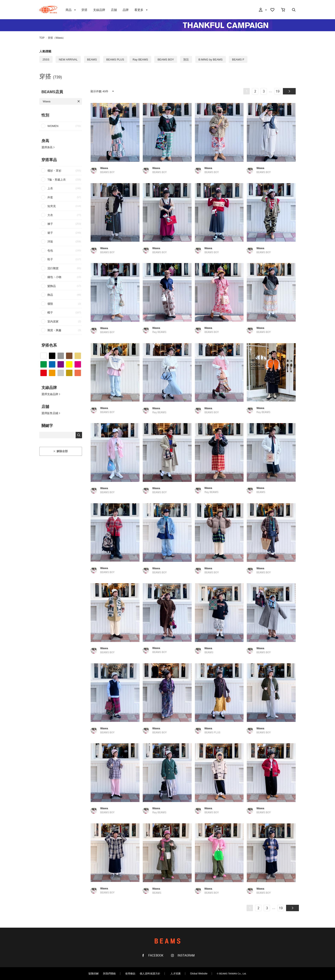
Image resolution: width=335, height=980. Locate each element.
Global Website (199, 974)
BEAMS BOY (166, 60)
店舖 (114, 10)
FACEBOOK (155, 956)
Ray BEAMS (140, 60)
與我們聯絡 (109, 974)
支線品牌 (99, 10)
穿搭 (84, 10)
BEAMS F (238, 60)
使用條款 (130, 974)
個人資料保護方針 (150, 974)
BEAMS (48, 10)
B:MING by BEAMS (211, 60)
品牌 (126, 10)
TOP (42, 38)
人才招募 (176, 974)
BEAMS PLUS (115, 60)
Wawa (47, 101)
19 (278, 92)
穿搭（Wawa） (57, 38)
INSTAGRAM (186, 956)
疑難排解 (94, 974)
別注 (186, 60)
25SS (46, 60)
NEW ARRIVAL (68, 60)
